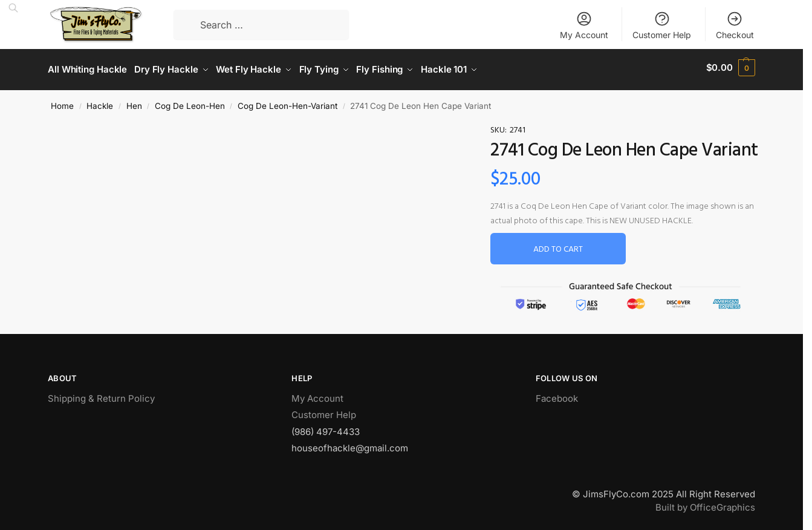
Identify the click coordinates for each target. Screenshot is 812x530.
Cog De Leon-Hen (190, 102)
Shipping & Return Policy (101, 394)
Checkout (735, 25)
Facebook (557, 394)
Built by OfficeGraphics (705, 504)
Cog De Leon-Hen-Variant (287, 102)
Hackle (100, 102)
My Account (584, 25)
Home (62, 102)
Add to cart (558, 246)
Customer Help (662, 25)
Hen (134, 102)
